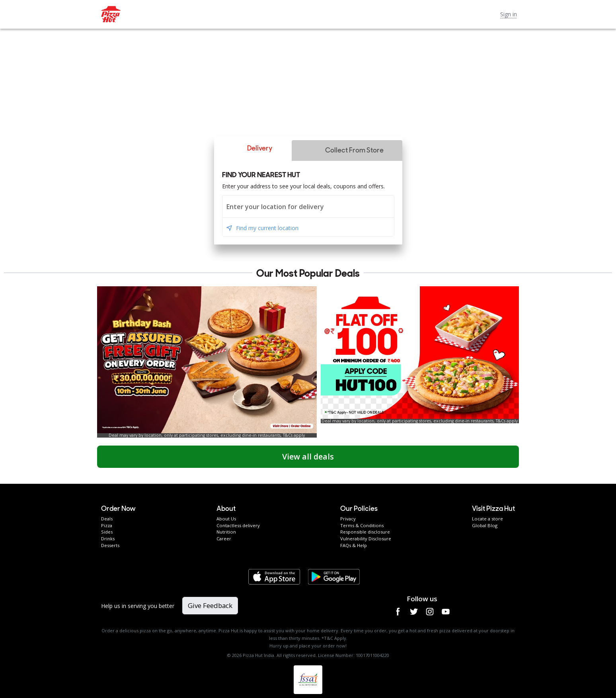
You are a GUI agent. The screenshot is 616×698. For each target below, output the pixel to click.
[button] (253, 149)
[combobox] (308, 206)
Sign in (509, 14)
